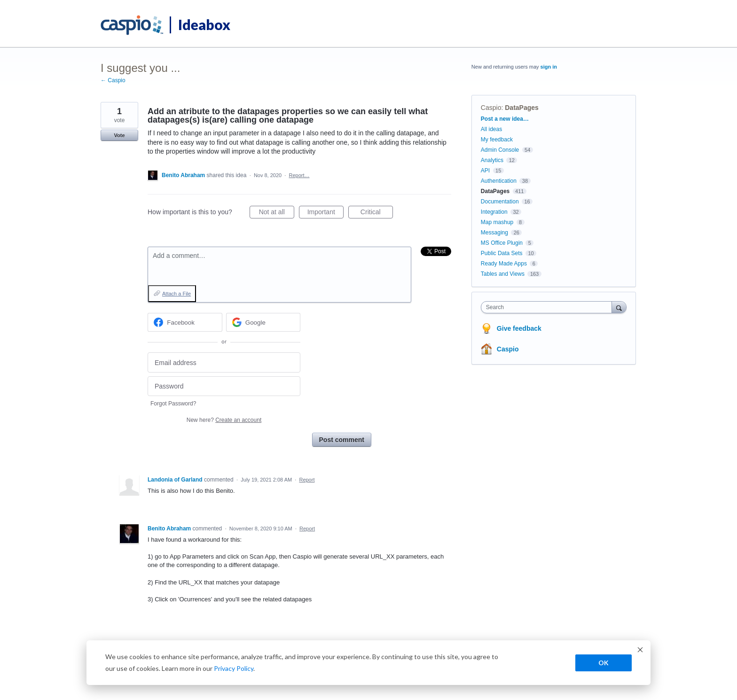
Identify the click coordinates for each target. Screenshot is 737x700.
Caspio (491, 108)
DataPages (522, 108)
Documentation (500, 202)
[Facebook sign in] (185, 322)
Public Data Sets (502, 253)
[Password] (224, 386)
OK (604, 663)
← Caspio (113, 80)
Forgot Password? (173, 404)
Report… (299, 175)
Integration (494, 212)
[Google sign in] (263, 322)
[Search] (619, 307)
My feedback (497, 140)
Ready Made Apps (504, 264)
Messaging (494, 233)
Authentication (499, 181)
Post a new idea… (505, 119)
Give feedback (519, 328)
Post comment (342, 440)
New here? (224, 420)
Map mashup (497, 222)
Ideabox (204, 24)
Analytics (492, 160)
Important (325, 213)
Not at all (277, 213)
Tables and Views (503, 274)
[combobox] (549, 307)
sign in (549, 67)
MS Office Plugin (502, 243)
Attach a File (176, 294)
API (485, 171)
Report (307, 480)
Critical (377, 213)
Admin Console (500, 150)
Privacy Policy (234, 668)
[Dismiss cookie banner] (640, 651)
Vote (119, 135)
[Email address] (224, 362)
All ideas (491, 129)
